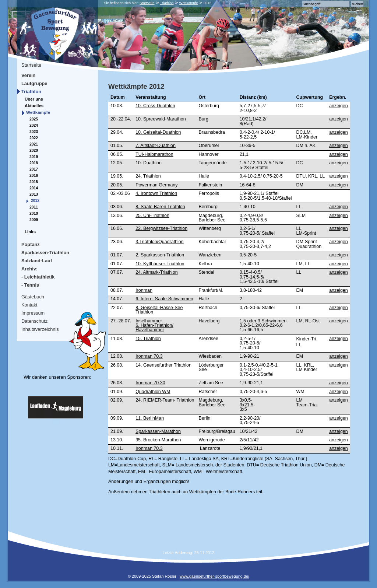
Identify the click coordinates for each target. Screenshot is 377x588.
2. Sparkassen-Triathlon (160, 255)
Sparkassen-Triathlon (45, 253)
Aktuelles (34, 106)
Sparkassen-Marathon (158, 431)
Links (30, 232)
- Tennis (30, 285)
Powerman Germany (156, 185)
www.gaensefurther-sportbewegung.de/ (214, 576)
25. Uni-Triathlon (152, 216)
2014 (34, 188)
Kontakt (29, 305)
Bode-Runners (240, 492)
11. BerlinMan (150, 418)
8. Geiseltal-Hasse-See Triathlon (159, 310)
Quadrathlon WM (153, 392)
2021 (34, 144)
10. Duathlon (149, 163)
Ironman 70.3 (149, 356)
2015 (34, 182)
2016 (34, 176)
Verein (28, 75)
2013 (34, 194)
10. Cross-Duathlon (155, 106)
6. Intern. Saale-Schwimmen (164, 299)
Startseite (147, 3)
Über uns (34, 99)
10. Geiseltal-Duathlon (158, 132)
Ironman (144, 290)
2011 (34, 207)
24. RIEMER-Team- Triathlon (165, 400)
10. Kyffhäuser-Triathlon (160, 264)
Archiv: (29, 269)
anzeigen (339, 106)
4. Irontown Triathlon (156, 193)
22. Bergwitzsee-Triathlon (161, 228)
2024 (34, 125)
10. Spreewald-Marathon (161, 119)
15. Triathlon (148, 339)
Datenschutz (34, 321)
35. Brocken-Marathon (158, 440)
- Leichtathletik (38, 277)
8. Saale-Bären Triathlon (160, 207)
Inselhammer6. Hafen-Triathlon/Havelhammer (154, 325)
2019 (34, 157)
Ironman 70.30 (150, 383)
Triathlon (167, 3)
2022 (34, 138)
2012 (35, 201)
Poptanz (31, 244)
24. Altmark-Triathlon (157, 272)
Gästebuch (33, 297)
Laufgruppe (34, 83)
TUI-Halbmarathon (154, 154)
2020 (34, 150)
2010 (34, 213)
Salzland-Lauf (37, 261)
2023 (34, 132)
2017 (34, 169)
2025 (34, 119)
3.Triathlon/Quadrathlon (160, 242)
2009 (34, 220)
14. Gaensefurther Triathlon (163, 365)
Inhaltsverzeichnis (40, 329)
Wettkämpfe (189, 3)
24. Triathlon (148, 176)
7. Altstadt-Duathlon (156, 146)
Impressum (33, 313)
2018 (34, 163)
